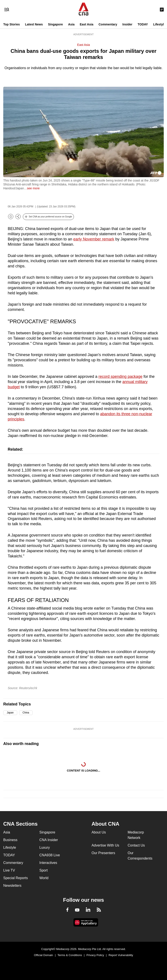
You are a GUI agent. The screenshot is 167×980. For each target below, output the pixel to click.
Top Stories (12, 24)
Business (10, 840)
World (44, 878)
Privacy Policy (95, 955)
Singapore (55, 24)
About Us (99, 832)
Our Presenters (103, 853)
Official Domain (43, 955)
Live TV (9, 870)
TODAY (143, 24)
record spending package (120, 377)
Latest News (34, 24)
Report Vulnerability (121, 955)
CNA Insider (49, 840)
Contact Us (136, 845)
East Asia (87, 24)
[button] (48, 217)
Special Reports (16, 878)
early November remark (94, 239)
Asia (71, 24)
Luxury (45, 847)
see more (33, 188)
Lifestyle (159, 24)
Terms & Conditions (70, 955)
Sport (43, 870)
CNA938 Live (50, 855)
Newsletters (12, 886)
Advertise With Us (105, 845)
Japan (10, 713)
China (26, 713)
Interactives (48, 863)
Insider (127, 24)
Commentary (108, 24)
